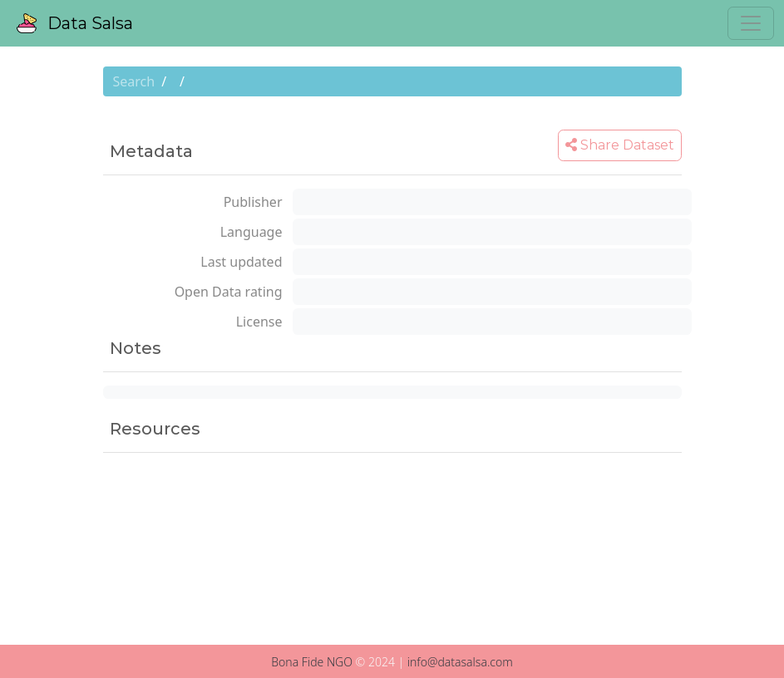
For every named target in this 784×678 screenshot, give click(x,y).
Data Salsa (75, 23)
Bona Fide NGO (312, 662)
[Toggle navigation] (751, 23)
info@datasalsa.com (460, 662)
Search (134, 81)
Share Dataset (620, 145)
